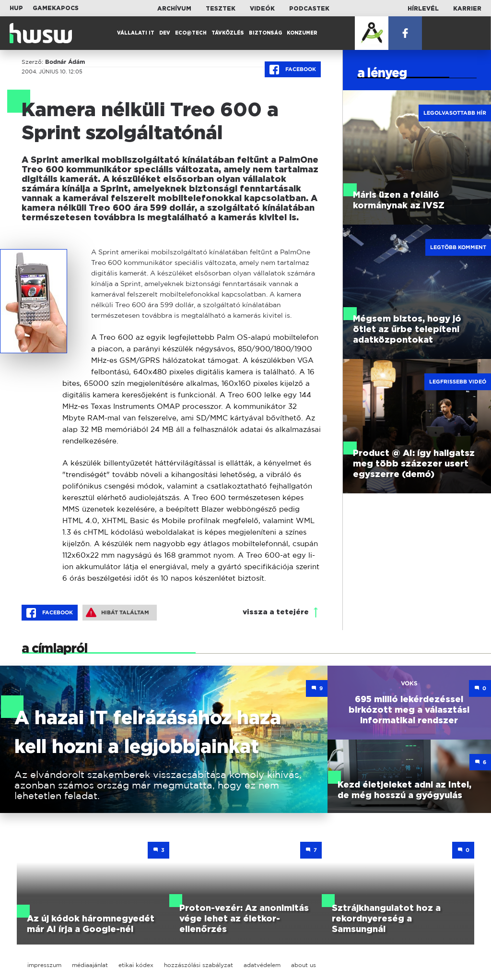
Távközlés (228, 33)
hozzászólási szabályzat (199, 965)
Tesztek (221, 9)
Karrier (467, 9)
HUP (16, 8)
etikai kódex (136, 965)
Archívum (174, 9)
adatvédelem (262, 965)
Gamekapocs (56, 8)
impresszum (44, 965)
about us (304, 965)
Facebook (293, 70)
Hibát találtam (117, 612)
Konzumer (302, 33)
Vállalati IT (136, 33)
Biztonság (265, 33)
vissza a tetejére (276, 612)
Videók (262, 9)
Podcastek (309, 9)
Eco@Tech (191, 33)
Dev (165, 33)
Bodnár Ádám (65, 62)
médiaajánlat (90, 965)
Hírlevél (423, 9)
